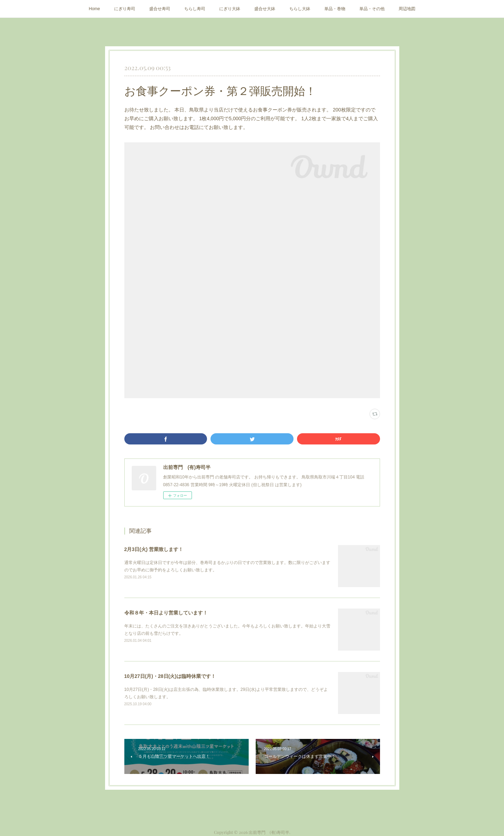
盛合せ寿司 (160, 9)
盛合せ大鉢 (265, 9)
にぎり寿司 (125, 9)
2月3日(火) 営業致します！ (154, 549)
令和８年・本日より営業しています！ (166, 613)
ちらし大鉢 (300, 9)
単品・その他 (372, 9)
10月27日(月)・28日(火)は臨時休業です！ (170, 676)
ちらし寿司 (195, 9)
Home (94, 9)
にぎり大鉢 (230, 9)
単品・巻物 (335, 9)
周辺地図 (407, 9)
